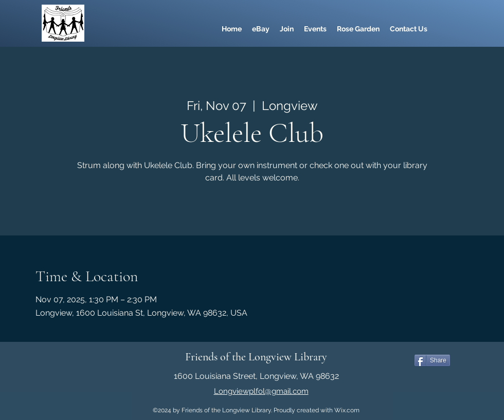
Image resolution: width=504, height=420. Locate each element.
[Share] (432, 360)
